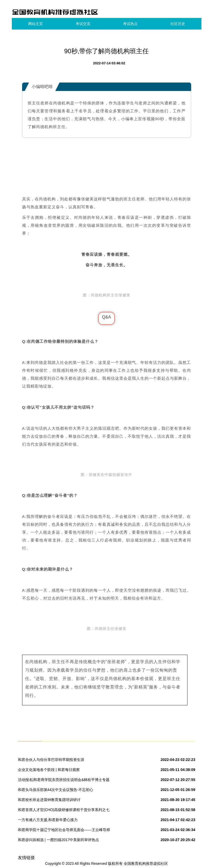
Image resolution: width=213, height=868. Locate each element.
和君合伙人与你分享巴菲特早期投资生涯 (51, 760)
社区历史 (178, 24)
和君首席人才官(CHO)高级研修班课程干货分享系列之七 (64, 810)
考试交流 (83, 24)
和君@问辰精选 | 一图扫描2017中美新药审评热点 (59, 840)
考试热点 (130, 24)
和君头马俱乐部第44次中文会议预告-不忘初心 (56, 790)
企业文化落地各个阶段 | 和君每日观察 (49, 770)
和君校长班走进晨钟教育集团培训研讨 (49, 800)
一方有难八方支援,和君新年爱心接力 (48, 820)
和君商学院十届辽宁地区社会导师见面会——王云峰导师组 (64, 831)
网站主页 (36, 24)
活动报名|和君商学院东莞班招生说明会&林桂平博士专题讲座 (64, 781)
